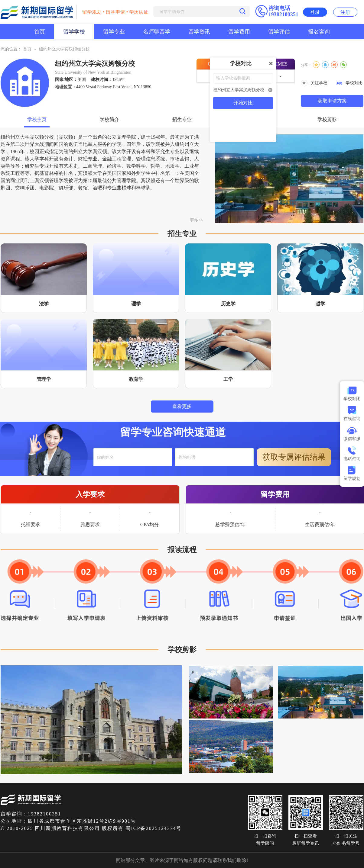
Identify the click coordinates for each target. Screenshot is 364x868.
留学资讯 (199, 32)
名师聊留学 (157, 32)
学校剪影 (327, 119)
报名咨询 (319, 32)
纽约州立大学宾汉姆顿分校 (64, 49)
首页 (40, 32)
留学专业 (114, 32)
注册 (345, 12)
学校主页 (37, 119)
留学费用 (239, 32)
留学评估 (279, 32)
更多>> (197, 220)
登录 (315, 12)
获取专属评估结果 (294, 457)
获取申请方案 (332, 101)
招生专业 (182, 119)
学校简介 (109, 119)
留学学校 (74, 32)
